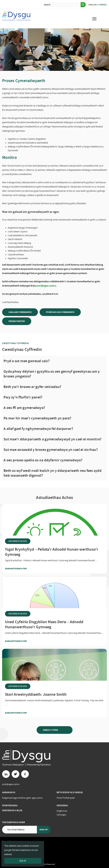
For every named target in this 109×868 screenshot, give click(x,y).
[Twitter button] (15, 774)
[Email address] (20, 830)
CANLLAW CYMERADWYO (20, 312)
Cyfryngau (61, 815)
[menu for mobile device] (94, 19)
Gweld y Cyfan (55, 730)
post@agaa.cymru (46, 286)
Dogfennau (62, 811)
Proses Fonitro (17, 321)
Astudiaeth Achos (18, 541)
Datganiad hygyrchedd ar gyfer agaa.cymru (22, 798)
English (93, 5)
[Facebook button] (25, 774)
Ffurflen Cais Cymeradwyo (60, 312)
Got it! (23, 861)
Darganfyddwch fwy (22, 569)
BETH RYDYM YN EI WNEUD (70, 792)
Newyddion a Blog (12, 810)
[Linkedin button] (6, 774)
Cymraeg (102, 5)
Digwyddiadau (10, 805)
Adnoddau (62, 805)
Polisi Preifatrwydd (66, 798)
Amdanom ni (9, 792)
